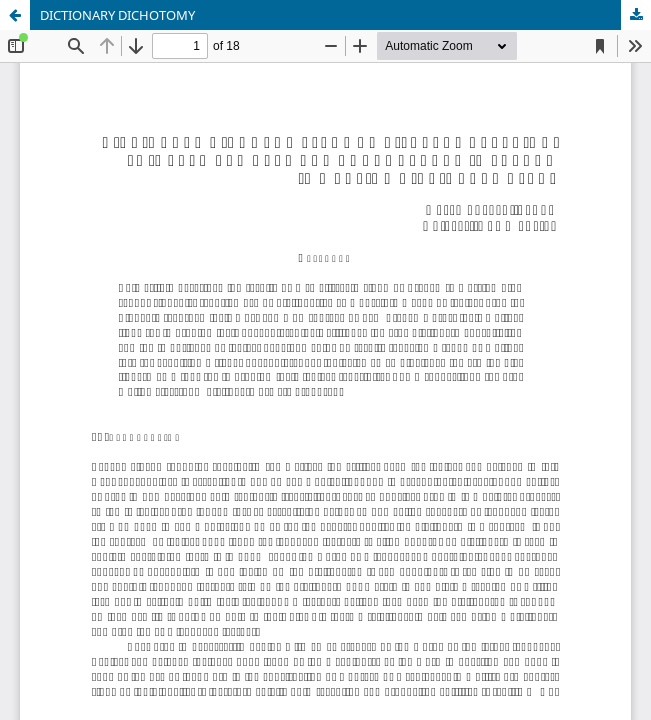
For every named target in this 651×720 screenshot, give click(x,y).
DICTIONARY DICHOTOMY (117, 15)
